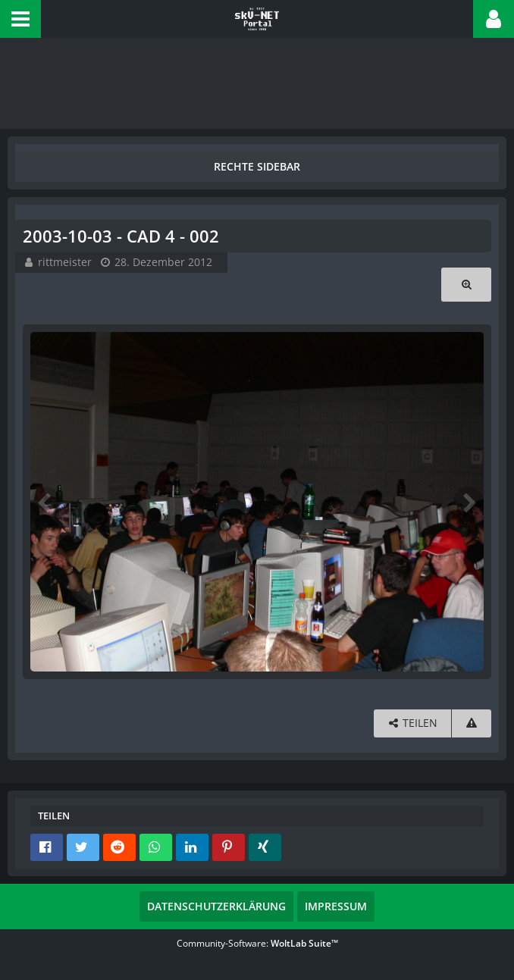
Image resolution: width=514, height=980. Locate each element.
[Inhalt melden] (472, 723)
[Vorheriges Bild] (45, 502)
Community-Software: (257, 943)
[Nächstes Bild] (469, 502)
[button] (20, 19)
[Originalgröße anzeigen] (466, 285)
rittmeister (65, 262)
